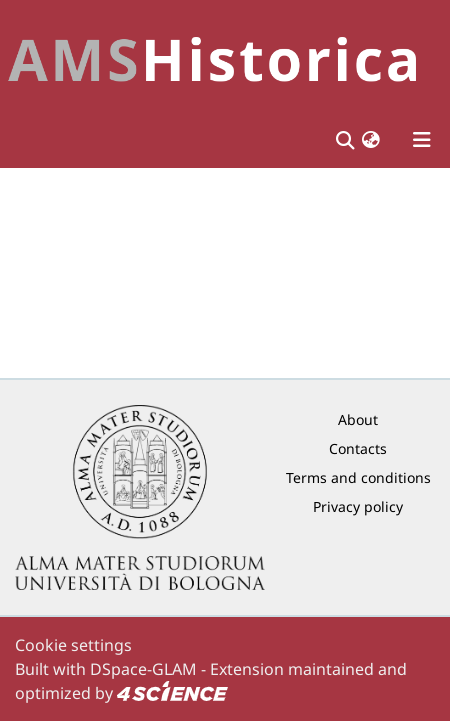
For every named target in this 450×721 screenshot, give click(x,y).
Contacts (358, 448)
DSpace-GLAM (143, 669)
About (358, 419)
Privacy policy (358, 506)
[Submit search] (344, 140)
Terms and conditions (358, 477)
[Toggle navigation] (422, 140)
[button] (371, 139)
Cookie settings (73, 645)
